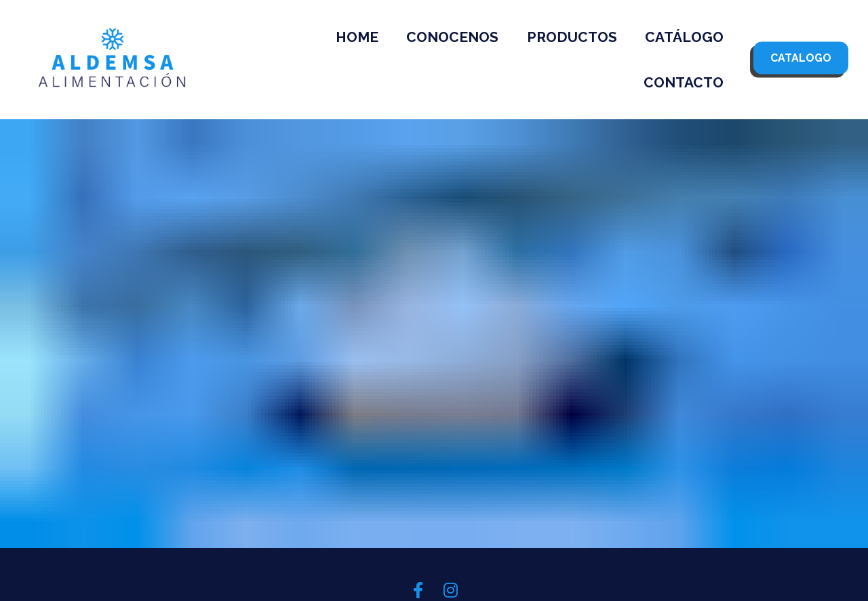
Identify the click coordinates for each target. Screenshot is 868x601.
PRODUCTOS (572, 37)
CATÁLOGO (684, 37)
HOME (357, 37)
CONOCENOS (452, 37)
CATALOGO (801, 57)
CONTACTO (684, 82)
